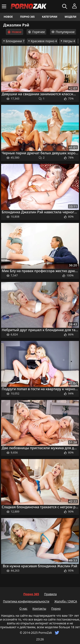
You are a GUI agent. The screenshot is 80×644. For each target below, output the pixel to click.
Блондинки (14, 41)
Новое (8, 17)
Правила (50, 594)
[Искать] (65, 6)
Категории (50, 17)
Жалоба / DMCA (66, 601)
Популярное (63, 32)
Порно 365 (27, 17)
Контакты (39, 609)
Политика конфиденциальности (26, 601)
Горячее (36, 32)
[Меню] (5, 6)
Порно (56, 609)
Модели (71, 17)
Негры (68, 41)
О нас (23, 609)
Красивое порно (42, 41)
